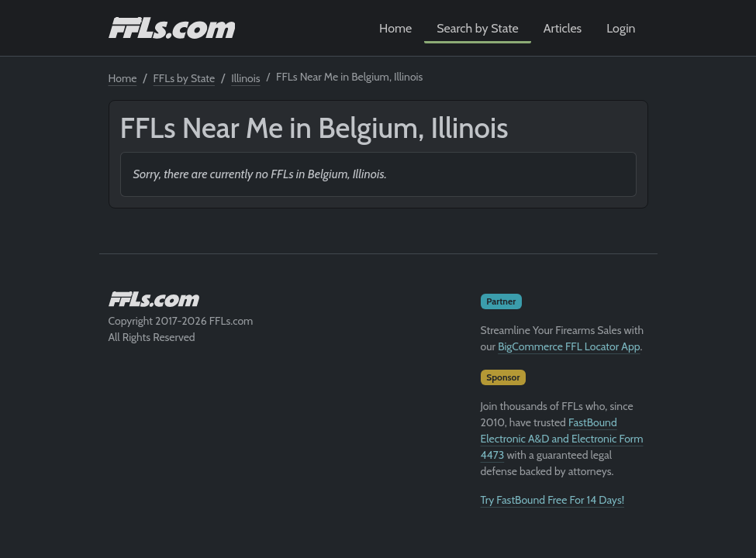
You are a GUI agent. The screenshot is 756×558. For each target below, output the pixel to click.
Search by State (478, 28)
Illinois (245, 78)
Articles (563, 28)
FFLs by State (185, 78)
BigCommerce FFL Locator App (569, 346)
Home (395, 28)
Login (621, 28)
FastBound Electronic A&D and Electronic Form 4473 (562, 439)
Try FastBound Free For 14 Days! (553, 500)
